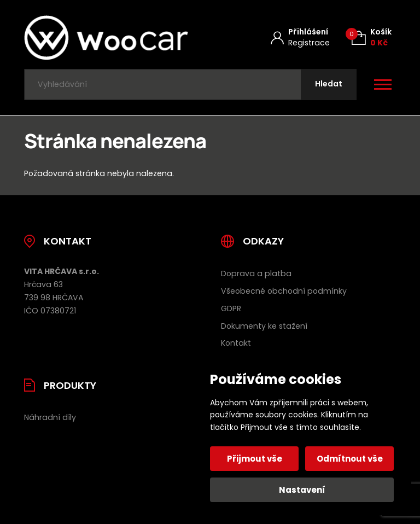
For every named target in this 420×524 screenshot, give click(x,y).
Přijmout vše (255, 459)
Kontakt (236, 343)
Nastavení (302, 490)
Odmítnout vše (350, 459)
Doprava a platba (256, 273)
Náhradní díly (50, 417)
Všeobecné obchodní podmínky (284, 291)
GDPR (231, 308)
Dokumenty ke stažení (264, 326)
